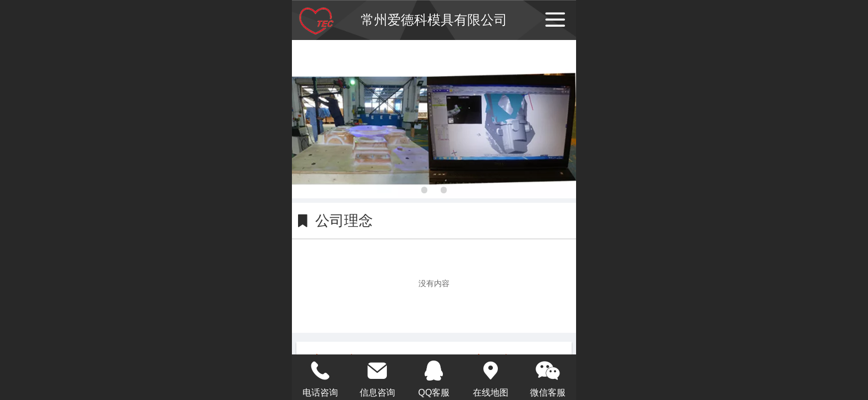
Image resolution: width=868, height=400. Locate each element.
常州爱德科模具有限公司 (434, 20)
